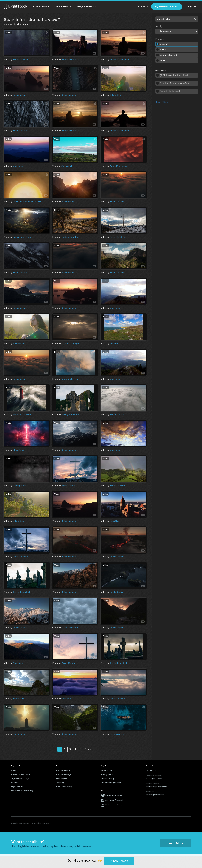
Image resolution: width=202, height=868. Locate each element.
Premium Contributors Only (174, 83)
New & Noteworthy (64, 787)
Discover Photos (63, 770)
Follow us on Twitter (114, 795)
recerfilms (115, 521)
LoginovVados (20, 734)
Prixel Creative (117, 734)
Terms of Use (107, 770)
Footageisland (20, 486)
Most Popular (62, 778)
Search (196, 19)
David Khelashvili (70, 379)
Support (15, 782)
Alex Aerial (67, 166)
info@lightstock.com (155, 778)
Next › (88, 749)
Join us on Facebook (114, 800)
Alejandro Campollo (71, 59)
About (14, 770)
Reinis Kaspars (20, 95)
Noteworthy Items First (174, 75)
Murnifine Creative (22, 415)
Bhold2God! (19, 450)
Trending (60, 782)
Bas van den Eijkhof (23, 237)
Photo (163, 49)
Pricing (143, 7)
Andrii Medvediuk (118, 166)
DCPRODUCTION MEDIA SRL (27, 202)
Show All (164, 44)
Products (160, 39)
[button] (41, 6)
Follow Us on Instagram (115, 805)
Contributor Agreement (111, 782)
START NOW (119, 861)
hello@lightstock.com (155, 795)
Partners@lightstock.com (156, 787)
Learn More (175, 843)
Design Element (168, 55)
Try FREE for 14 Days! (167, 7)
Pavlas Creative (20, 59)
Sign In (192, 7)
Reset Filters (162, 102)
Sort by (159, 26)
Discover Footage (64, 774)
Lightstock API (17, 787)
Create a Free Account (21, 774)
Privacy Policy (107, 774)
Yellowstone (116, 95)
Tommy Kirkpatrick (70, 415)
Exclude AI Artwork (170, 91)
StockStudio (19, 699)
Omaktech (18, 166)
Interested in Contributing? (23, 791)
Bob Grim (114, 343)
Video (163, 60)
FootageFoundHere (71, 237)
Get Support (151, 770)
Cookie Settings (108, 778)
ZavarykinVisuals (118, 415)
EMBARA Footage (70, 343)
